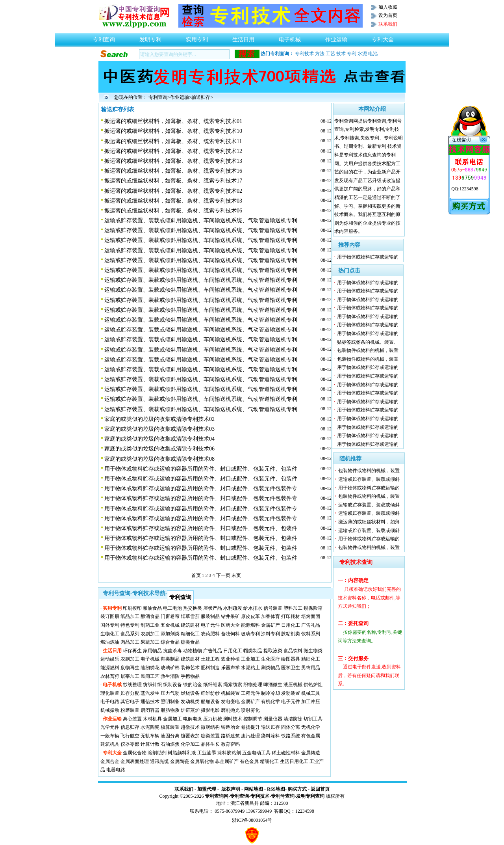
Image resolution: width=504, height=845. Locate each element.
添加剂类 (170, 634)
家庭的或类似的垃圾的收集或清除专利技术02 (159, 419)
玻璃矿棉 (170, 668)
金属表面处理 (135, 761)
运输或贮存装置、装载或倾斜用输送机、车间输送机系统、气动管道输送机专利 (201, 221)
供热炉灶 (313, 685)
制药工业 (150, 625)
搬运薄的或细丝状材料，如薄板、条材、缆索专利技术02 (173, 191)
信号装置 (273, 608)
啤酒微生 (273, 685)
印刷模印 (132, 608)
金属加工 (172, 719)
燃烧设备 (190, 693)
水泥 (362, 54)
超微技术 (190, 727)
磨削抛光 (230, 710)
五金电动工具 (256, 753)
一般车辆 (110, 736)
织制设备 (172, 685)
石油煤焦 (170, 744)
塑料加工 (293, 608)
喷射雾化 (250, 710)
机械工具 (311, 693)
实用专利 (197, 37)
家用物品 (152, 651)
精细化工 (190, 634)
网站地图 (254, 789)
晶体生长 (210, 744)
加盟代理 (207, 789)
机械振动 (110, 710)
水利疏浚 (233, 608)
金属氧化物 (202, 761)
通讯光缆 (159, 761)
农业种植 (230, 659)
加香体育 (271, 616)
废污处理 (250, 736)
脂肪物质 (170, 710)
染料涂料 (271, 736)
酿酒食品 (150, 616)
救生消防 (170, 676)
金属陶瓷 (180, 761)
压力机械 (213, 719)
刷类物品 (271, 668)
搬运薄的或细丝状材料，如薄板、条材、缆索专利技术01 (173, 121)
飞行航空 (130, 736)
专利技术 (304, 54)
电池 (373, 54)
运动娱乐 (110, 659)
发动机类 (190, 702)
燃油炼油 (110, 642)
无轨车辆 (150, 736)
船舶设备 (210, 702)
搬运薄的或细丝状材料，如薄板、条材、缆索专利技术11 (173, 141)
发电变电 (230, 702)
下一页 (223, 575)
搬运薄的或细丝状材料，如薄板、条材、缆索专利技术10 (173, 131)
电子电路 (110, 702)
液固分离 (170, 736)
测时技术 (233, 719)
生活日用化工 (294, 761)
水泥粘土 (250, 668)
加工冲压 (311, 702)
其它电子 (130, 702)
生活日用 (243, 37)
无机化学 (311, 727)
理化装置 (110, 693)
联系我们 (184, 789)
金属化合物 (135, 753)
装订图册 (110, 616)
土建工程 (210, 659)
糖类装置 (210, 736)
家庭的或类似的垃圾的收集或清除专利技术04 (159, 439)
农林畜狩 (110, 676)
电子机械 (290, 37)
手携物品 (190, 676)
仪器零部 (130, 744)
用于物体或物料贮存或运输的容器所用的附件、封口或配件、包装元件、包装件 (201, 469)
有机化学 (271, 702)
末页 (236, 575)
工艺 (330, 54)
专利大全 (383, 37)
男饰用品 (311, 668)
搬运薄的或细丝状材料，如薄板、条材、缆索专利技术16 (173, 171)
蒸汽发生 (150, 693)
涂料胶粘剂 (229, 753)
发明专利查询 (310, 796)
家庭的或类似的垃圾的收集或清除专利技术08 (159, 459)
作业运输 (336, 37)
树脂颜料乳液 (182, 753)
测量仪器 (273, 719)
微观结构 (210, 727)
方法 (320, 54)
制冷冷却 (271, 693)
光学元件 (110, 727)
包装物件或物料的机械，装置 (368, 350)
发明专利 (150, 37)
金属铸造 (311, 753)
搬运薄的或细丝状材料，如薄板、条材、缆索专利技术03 (173, 201)
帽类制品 (253, 651)
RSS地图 (276, 789)
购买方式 (297, 789)
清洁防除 (293, 719)
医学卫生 (291, 668)
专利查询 (104, 37)
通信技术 (150, 702)
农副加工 (150, 634)
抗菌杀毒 (172, 651)
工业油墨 (207, 753)
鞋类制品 (170, 659)
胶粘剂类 (291, 634)
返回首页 (320, 789)
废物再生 (130, 668)
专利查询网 (217, 796)
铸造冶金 (230, 727)
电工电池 (172, 608)
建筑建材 (190, 625)
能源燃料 (250, 625)
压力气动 (170, 693)
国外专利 (110, 625)
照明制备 (170, 702)
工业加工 (250, 659)
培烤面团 (311, 616)
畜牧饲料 (230, 634)
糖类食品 (190, 642)
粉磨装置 (130, 710)
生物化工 (110, 634)
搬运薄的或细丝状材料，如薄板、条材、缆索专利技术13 (173, 161)
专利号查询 (283, 796)
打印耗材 (291, 616)
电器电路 (116, 770)
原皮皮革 (250, 616)
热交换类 (193, 608)
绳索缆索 (233, 685)
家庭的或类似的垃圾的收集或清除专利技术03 (159, 429)
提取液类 (273, 651)
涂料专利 (271, 634)
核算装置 (170, 727)
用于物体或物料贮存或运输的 (368, 257)
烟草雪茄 (190, 616)
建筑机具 (110, 744)
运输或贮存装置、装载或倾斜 (369, 479)
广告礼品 (311, 625)
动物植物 (193, 651)
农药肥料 (210, 634)
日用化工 (291, 625)
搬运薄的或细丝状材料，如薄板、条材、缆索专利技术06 (173, 211)
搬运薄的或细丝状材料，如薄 (369, 522)
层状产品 (213, 608)
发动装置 (291, 693)
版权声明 (231, 789)
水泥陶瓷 (150, 727)
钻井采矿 (230, 616)
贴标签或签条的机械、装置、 (368, 342)
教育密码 (230, 744)
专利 (352, 54)
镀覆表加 (190, 736)
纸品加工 (130, 616)
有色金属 (311, 736)
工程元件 (250, 693)
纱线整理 (132, 685)
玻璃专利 (250, 634)
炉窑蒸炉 (190, 710)
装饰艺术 (190, 668)
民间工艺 (150, 676)
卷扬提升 (250, 727)
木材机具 (152, 719)
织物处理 (253, 685)
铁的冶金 (193, 685)
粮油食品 (152, 608)
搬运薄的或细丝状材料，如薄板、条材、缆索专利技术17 (173, 181)
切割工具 (313, 719)
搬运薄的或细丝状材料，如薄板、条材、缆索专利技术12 (173, 151)
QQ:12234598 (465, 189)
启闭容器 (150, 710)
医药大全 (230, 625)
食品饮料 (293, 651)
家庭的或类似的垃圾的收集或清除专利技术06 (159, 449)
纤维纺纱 (210, 693)
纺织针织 (152, 685)
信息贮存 (130, 727)
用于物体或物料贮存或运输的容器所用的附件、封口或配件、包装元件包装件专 (201, 489)
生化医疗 (271, 659)
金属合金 (110, 761)
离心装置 (132, 719)
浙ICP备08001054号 (252, 820)
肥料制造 (210, 668)
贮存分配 (130, 693)
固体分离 (291, 727)
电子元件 (210, 625)
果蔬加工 (150, 642)
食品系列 (130, 634)
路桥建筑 (230, 736)
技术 (341, 54)
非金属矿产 (227, 761)
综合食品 (170, 642)
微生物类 (313, 651)
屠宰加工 (130, 676)
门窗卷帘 (170, 616)
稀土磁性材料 (286, 753)
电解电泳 (193, 719)
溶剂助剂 (157, 753)
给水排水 (253, 608)
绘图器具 (291, 659)
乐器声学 (230, 668)
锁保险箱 (313, 608)
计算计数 (150, 744)
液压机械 (293, 685)
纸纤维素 (213, 685)
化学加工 (190, 744)
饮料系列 (311, 634)
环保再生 (132, 651)
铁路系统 (291, 736)
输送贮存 (201, 97)
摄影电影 (210, 710)
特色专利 (130, 625)
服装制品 (210, 616)
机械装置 (230, 693)
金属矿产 (271, 625)
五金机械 (170, 625)
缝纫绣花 (150, 668)
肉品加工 (130, 642)
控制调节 (253, 719)
